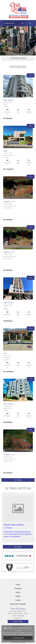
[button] (27, 53)
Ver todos (18, 480)
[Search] (14, 23)
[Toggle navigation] (30, 23)
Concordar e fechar (18, 638)
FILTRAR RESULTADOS (18, 58)
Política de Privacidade (25, 635)
